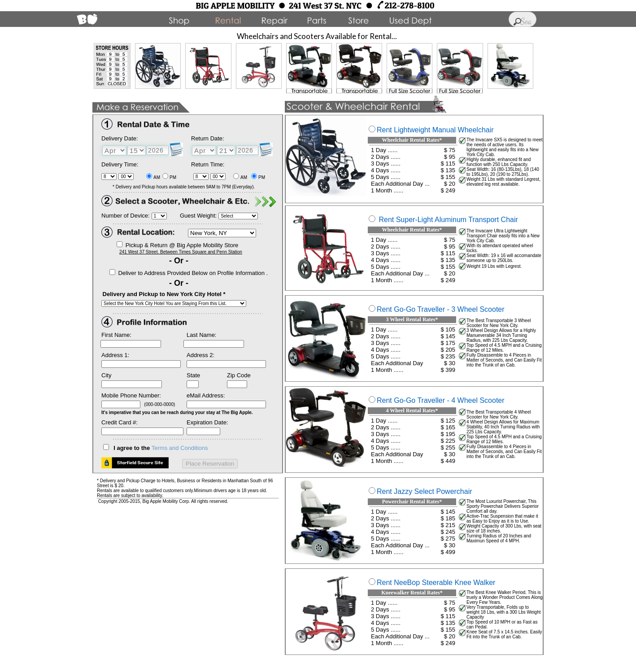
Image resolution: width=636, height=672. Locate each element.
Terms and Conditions (180, 448)
